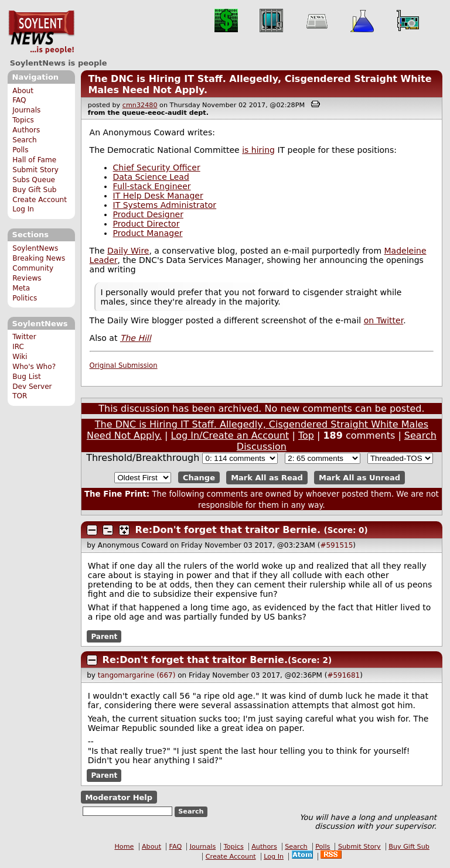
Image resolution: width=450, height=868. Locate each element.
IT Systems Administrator (165, 205)
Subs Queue (34, 180)
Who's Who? (34, 367)
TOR (20, 396)
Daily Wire (128, 251)
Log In (23, 209)
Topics (23, 120)
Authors (26, 130)
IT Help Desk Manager (158, 196)
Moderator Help (119, 797)
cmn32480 (140, 105)
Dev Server (32, 387)
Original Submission (124, 365)
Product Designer (148, 214)
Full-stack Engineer (152, 186)
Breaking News (39, 258)
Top (306, 435)
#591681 (343, 675)
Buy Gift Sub (34, 190)
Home (124, 847)
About (23, 91)
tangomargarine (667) (137, 675)
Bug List (27, 377)
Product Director (146, 224)
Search (25, 140)
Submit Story (35, 170)
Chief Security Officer (157, 168)
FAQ (19, 100)
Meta (21, 288)
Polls (20, 150)
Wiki (20, 357)
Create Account (40, 200)
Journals (26, 110)
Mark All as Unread (359, 478)
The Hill (136, 338)
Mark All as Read (267, 478)
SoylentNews (41, 32)
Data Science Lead (151, 177)
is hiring (258, 150)
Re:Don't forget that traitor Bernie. (228, 530)
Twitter (24, 337)
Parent (104, 636)
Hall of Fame (34, 160)
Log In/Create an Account (230, 435)
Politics (25, 298)
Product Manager (148, 233)
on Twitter (384, 320)
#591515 (336, 545)
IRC (18, 347)
